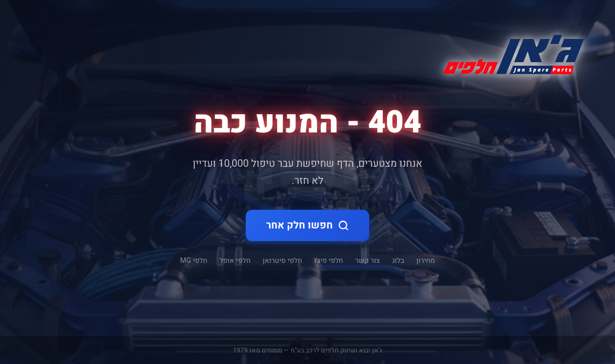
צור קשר (367, 261)
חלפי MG (194, 261)
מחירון (426, 261)
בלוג (398, 261)
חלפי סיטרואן (282, 261)
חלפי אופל (235, 261)
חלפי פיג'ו (328, 261)
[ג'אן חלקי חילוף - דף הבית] (509, 53)
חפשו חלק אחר (308, 225)
